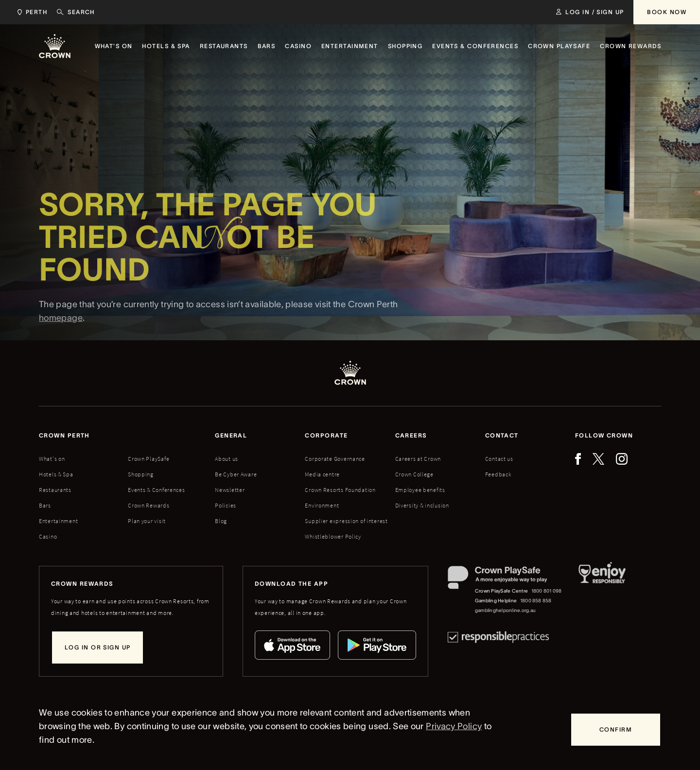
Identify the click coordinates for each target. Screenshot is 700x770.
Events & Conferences (156, 490)
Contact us (499, 459)
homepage (61, 335)
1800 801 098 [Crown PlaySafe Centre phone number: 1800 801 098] (547, 591)
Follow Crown (604, 435)
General (231, 435)
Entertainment (58, 521)
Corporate (326, 435)
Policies (226, 505)
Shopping (141, 474)
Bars (45, 505)
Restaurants (55, 490)
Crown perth (64, 435)
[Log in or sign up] (97, 647)
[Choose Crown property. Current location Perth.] (30, 12)
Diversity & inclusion (422, 505)
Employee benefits (420, 490)
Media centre (322, 474)
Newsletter (230, 490)
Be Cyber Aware (236, 474)
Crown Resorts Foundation (340, 490)
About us (227, 459)
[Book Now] (667, 12)
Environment (322, 505)
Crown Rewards (149, 505)
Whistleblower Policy (333, 536)
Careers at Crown (418, 459)
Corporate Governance (335, 459)
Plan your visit (147, 521)
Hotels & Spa (56, 474)
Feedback (499, 474)
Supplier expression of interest (346, 521)
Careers (411, 435)
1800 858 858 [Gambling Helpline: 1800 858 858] (536, 601)
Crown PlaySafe (149, 459)
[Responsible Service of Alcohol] (602, 591)
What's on (52, 459)
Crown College (414, 474)
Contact (502, 435)
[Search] (76, 12)
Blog (221, 521)
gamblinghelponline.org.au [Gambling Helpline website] (505, 610)
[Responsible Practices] (498, 637)
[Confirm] (616, 730)
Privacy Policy (454, 726)
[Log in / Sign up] (590, 12)
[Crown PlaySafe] (505, 580)
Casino (48, 536)
